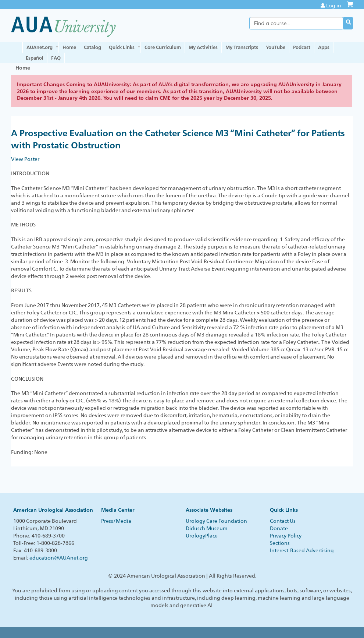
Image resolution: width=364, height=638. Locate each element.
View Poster (25, 159)
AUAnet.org (40, 47)
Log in (334, 6)
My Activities (203, 47)
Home (69, 47)
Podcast (302, 47)
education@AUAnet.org (59, 558)
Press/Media (116, 521)
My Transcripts (242, 47)
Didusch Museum (207, 528)
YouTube (276, 47)
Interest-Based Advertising (302, 550)
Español (35, 58)
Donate (279, 528)
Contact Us (283, 521)
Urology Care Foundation (216, 521)
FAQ (56, 58)
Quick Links (122, 47)
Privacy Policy (286, 536)
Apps (324, 47)
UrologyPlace (202, 536)
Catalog (92, 47)
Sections (280, 543)
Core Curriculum (163, 47)
